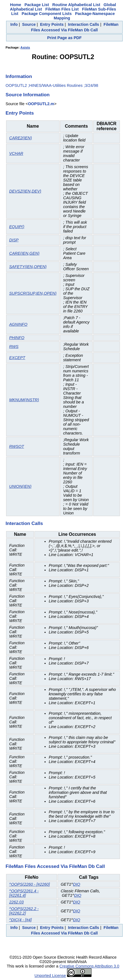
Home (16, 5)
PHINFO (17, 338)
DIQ (76, 884)
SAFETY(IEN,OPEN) (28, 267)
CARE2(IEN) (21, 138)
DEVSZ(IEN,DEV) (25, 191)
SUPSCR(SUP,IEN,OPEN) (33, 293)
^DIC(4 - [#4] (20, 920)
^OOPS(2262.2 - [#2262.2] (24, 911)
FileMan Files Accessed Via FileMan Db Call (55, 866)
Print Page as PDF (65, 38)
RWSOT (17, 446)
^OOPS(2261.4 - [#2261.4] (24, 893)
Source (29, 24)
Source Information (28, 95)
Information (19, 76)
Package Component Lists (47, 14)
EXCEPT (17, 358)
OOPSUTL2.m (41, 104)
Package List (37, 5)
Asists (25, 47)
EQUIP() (17, 227)
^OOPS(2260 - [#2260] (29, 884)
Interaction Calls (83, 24)
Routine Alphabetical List (76, 5)
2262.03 (16, 902)
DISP (14, 240)
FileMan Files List (62, 9)
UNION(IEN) (20, 486)
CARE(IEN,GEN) (24, 253)
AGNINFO (18, 324)
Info (14, 24)
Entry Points (52, 24)
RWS (14, 347)
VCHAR (16, 153)
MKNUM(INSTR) (24, 400)
